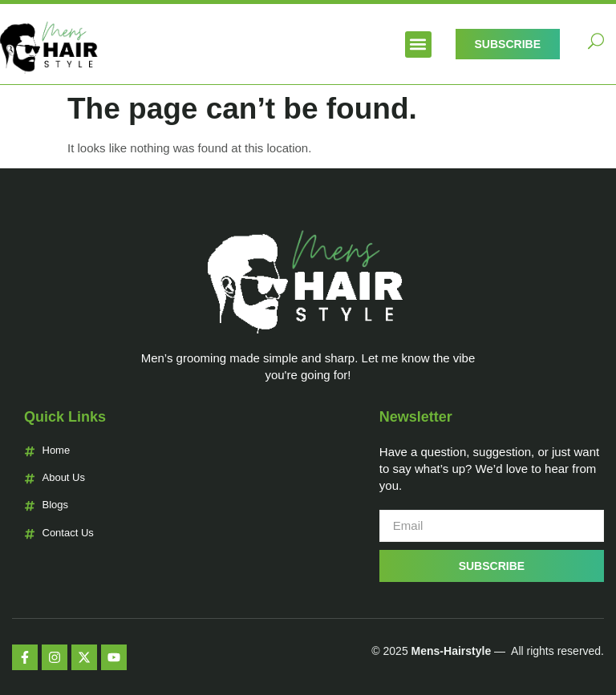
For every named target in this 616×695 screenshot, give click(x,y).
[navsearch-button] (596, 44)
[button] (418, 44)
